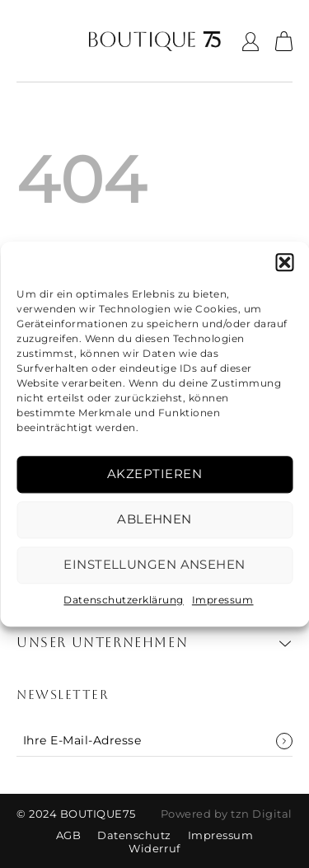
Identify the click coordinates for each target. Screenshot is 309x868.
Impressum (223, 600)
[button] (284, 262)
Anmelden (284, 741)
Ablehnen (154, 519)
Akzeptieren (154, 474)
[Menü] (28, 41)
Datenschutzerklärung (123, 600)
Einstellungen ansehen (154, 564)
